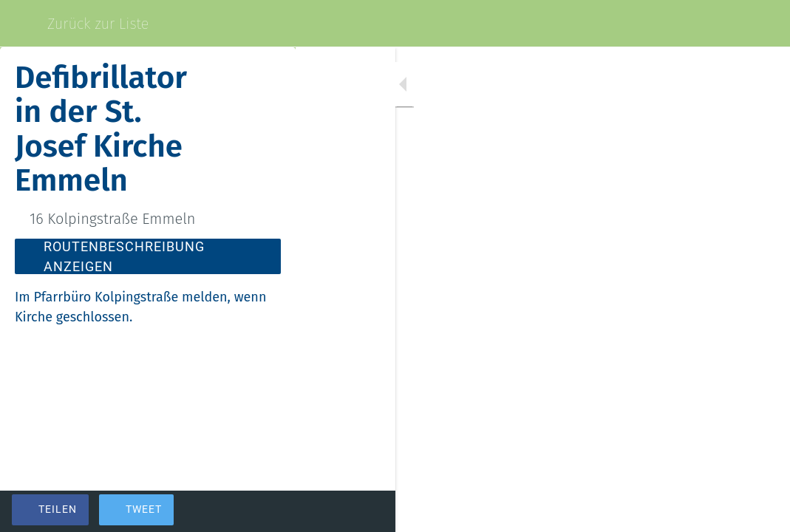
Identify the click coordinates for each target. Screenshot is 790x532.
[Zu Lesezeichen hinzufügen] (725, 511)
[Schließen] (24, 24)
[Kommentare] (760, 511)
